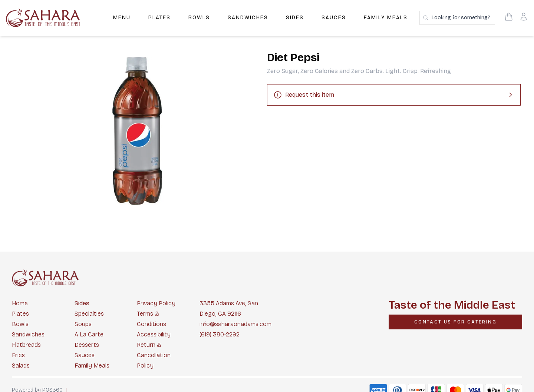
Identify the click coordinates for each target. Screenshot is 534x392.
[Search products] (457, 18)
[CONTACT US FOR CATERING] (455, 322)
